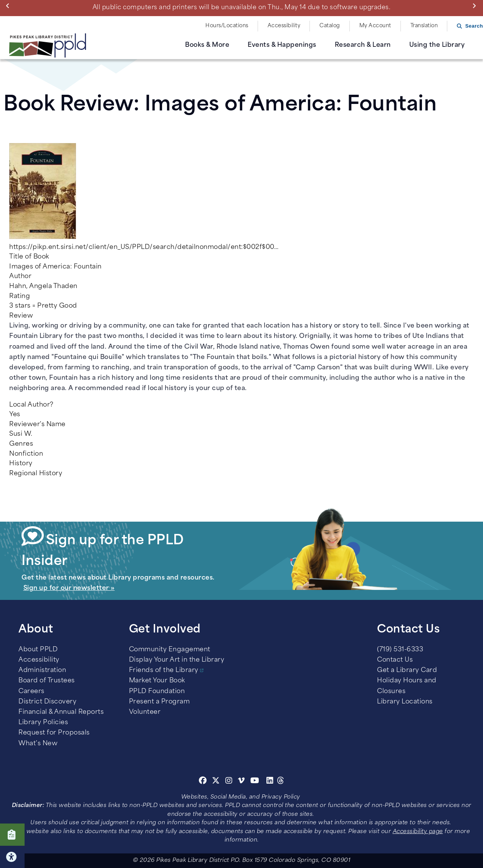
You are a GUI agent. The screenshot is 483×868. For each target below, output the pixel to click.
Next (476, 6)
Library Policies (43, 723)
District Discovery (47, 702)
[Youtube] (255, 782)
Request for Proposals (54, 733)
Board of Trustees (47, 681)
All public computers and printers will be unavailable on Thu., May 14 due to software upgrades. (242, 8)
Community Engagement (170, 650)
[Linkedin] (270, 782)
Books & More (207, 45)
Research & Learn (363, 45)
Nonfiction (26, 454)
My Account (375, 26)
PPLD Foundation (157, 692)
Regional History (36, 474)
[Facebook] (203, 782)
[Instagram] (230, 782)
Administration (42, 670)
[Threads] (281, 782)
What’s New (38, 744)
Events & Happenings (282, 45)
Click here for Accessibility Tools (12, 857)
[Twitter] (216, 782)
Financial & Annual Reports (61, 712)
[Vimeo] (241, 782)
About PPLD (38, 650)
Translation (424, 26)
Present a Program (160, 702)
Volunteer (145, 712)
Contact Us (395, 660)
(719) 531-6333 (400, 650)
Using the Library (437, 45)
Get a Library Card (407, 670)
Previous (9, 6)
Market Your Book (157, 681)
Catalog (330, 26)
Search (474, 26)
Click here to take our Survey (12, 835)
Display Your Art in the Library (177, 660)
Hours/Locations (227, 26)
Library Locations (405, 702)
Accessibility (284, 26)
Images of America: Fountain (55, 267)
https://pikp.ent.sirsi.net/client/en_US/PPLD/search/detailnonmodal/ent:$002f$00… (144, 247)
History (21, 464)
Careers (31, 692)
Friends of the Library (164, 670)
